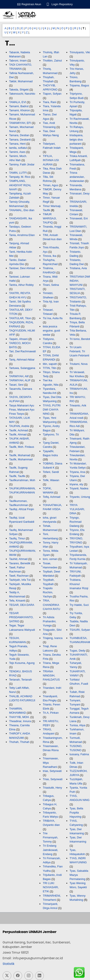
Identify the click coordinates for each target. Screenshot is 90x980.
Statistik (8, 964)
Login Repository (62, 4)
